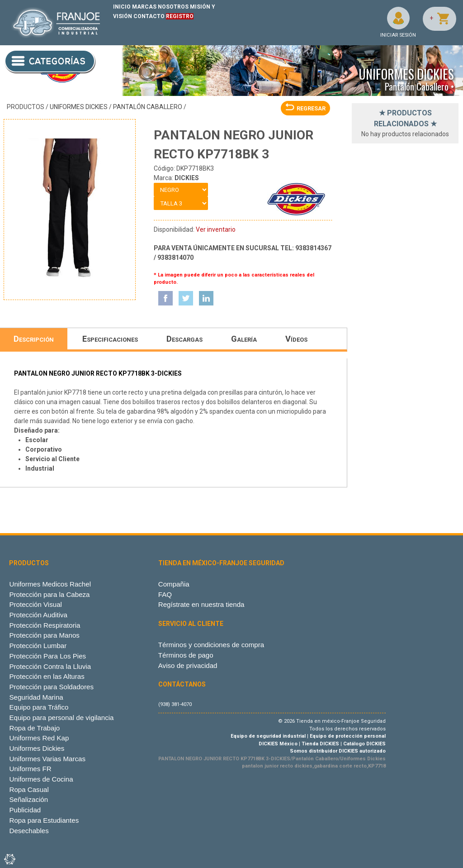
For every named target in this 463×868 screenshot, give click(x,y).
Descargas (184, 339)
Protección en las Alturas (47, 676)
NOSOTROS (173, 7)
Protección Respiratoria (45, 625)
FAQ (165, 594)
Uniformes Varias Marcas (47, 759)
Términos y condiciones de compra (211, 645)
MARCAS (144, 7)
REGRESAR (305, 108)
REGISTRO (180, 16)
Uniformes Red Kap (39, 738)
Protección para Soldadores (51, 687)
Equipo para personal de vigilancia (61, 718)
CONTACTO (149, 16)
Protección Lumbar (38, 646)
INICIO (122, 7)
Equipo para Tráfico (39, 707)
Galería (244, 339)
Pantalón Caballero (148, 107)
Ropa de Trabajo (34, 728)
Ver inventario (216, 229)
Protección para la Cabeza (49, 594)
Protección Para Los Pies (47, 656)
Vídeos (296, 339)
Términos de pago (186, 655)
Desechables (29, 831)
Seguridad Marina (36, 697)
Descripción (34, 339)
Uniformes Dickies (79, 107)
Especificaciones (110, 339)
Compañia (174, 584)
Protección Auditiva (38, 615)
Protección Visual (35, 604)
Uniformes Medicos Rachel (50, 584)
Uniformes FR (30, 769)
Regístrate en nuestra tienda (201, 604)
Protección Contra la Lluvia (50, 666)
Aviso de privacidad (188, 665)
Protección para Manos (44, 635)
